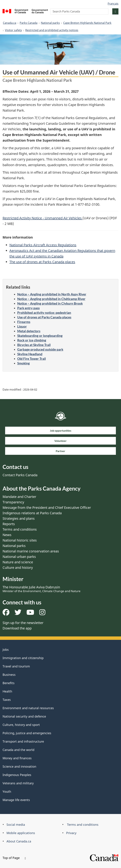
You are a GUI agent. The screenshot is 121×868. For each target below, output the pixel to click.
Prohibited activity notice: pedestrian (44, 313)
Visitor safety (13, 30)
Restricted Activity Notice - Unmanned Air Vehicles (43, 218)
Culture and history (18, 568)
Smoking (23, 363)
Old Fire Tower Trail (32, 359)
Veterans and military (18, 783)
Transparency (13, 502)
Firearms (24, 322)
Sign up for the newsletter (23, 623)
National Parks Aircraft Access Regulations (43, 245)
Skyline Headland (30, 354)
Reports (9, 524)
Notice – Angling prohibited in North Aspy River (52, 294)
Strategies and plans (19, 518)
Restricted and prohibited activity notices (52, 30)
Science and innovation (19, 766)
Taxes (7, 700)
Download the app (17, 628)
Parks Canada (29, 23)
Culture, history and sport (21, 725)
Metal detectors (29, 331)
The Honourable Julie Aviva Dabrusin (42, 589)
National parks (50, 23)
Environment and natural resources (28, 708)
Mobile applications (21, 833)
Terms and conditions (20, 529)
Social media (16, 825)
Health (7, 691)
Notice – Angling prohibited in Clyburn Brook (50, 303)
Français (113, 4)
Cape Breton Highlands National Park (87, 23)
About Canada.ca (19, 841)
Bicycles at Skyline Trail (34, 345)
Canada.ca (10, 23)
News (7, 535)
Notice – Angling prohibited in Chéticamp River (51, 299)
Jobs (6, 650)
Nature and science (18, 562)
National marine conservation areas (31, 551)
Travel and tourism (16, 666)
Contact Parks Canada (20, 475)
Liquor (22, 326)
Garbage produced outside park (40, 349)
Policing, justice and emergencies (27, 733)
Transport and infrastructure (23, 741)
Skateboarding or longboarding (40, 336)
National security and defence (24, 716)
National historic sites (20, 540)
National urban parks (19, 557)
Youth (7, 791)
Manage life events (16, 800)
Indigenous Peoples (17, 775)
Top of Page (14, 858)
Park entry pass (28, 308)
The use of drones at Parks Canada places (42, 262)
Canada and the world (18, 750)
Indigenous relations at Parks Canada (32, 513)
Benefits (9, 683)
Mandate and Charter (19, 497)
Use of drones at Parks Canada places (44, 317)
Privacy (71, 833)
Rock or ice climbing (32, 340)
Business (9, 675)
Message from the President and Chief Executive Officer (47, 508)
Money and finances (17, 758)
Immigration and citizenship (23, 658)
